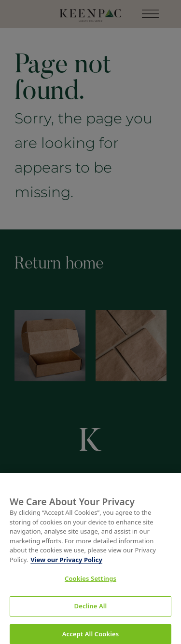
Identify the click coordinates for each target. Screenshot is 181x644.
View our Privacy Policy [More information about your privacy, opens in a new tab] (66, 563)
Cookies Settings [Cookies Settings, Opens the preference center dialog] (90, 582)
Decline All (91, 609)
